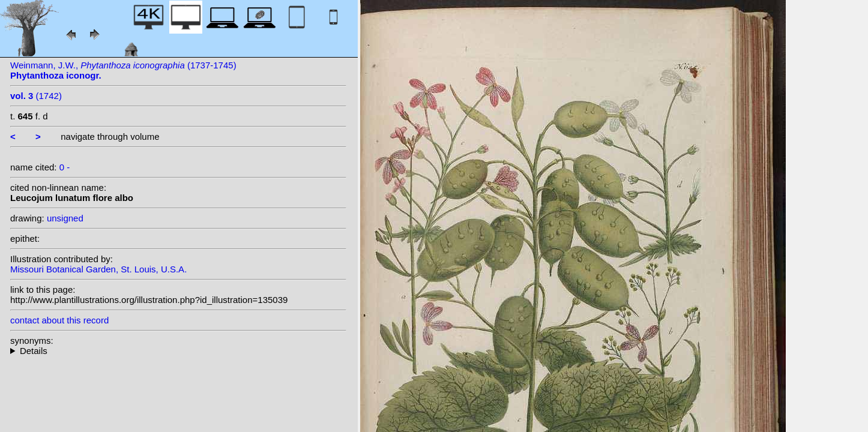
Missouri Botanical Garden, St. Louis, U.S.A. (98, 269)
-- (178, 351)
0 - (65, 167)
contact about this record (59, 320)
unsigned (65, 218)
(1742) (36, 96)
